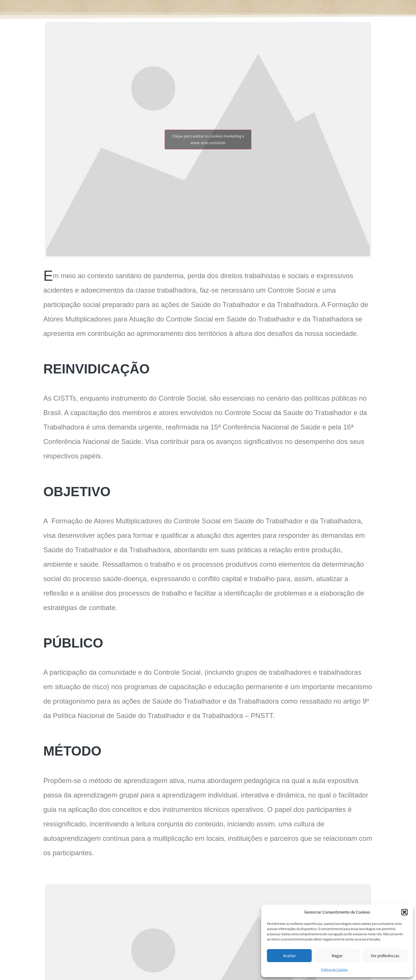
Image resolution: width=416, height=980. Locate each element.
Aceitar (289, 956)
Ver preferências (385, 956)
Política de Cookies (334, 969)
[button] (404, 912)
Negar (337, 956)
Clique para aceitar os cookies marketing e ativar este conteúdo (208, 139)
